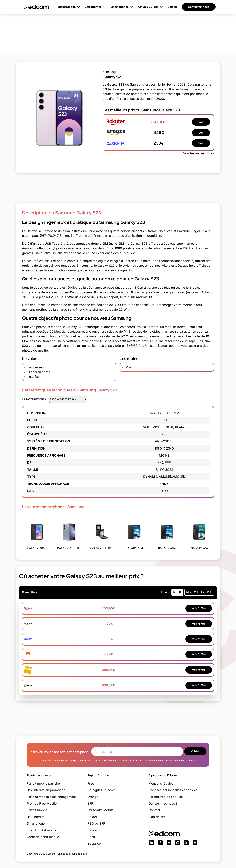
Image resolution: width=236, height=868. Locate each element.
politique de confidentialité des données (173, 760)
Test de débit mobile (42, 830)
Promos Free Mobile (42, 803)
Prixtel (92, 817)
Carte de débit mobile (43, 837)
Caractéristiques (34, 399)
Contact (154, 810)
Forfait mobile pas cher (44, 783)
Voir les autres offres (199, 153)
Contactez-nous (199, 7)
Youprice (94, 843)
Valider (195, 751)
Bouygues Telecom (102, 790)
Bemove (82, 854)
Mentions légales (161, 783)
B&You (92, 830)
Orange (93, 797)
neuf (177, 592)
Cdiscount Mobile (100, 810)
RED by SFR (96, 823)
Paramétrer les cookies (165, 797)
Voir (201, 122)
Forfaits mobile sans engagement (51, 797)
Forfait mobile (37, 810)
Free (91, 783)
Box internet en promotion (46, 790)
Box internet (36, 817)
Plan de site (157, 817)
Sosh (91, 837)
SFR (90, 803)
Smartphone (36, 823)
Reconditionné (199, 592)
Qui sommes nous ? (163, 803)
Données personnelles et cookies (173, 790)
